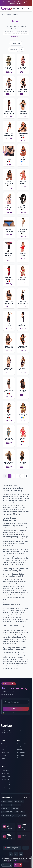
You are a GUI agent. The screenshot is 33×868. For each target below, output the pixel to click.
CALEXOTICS (16, 805)
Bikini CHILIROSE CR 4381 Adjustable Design (9, 207)
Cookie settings (6, 788)
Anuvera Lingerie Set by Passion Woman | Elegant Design (9, 183)
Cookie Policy (5, 773)
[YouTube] (21, 854)
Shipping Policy (6, 776)
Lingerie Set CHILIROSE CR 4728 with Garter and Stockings (9, 90)
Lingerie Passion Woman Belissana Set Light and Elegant (23, 159)
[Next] (22, 476)
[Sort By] (13, 49)
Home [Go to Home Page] (3, 14)
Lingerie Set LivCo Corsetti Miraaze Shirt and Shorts (9, 135)
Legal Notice (5, 770)
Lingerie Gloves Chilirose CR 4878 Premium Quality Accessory (23, 135)
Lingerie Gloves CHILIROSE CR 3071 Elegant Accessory (23, 207)
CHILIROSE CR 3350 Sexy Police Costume (9, 68)
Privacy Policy (5, 779)
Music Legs (23, 815)
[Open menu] (29, 8)
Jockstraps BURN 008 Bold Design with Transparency (9, 231)
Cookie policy (15, 860)
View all (27, 798)
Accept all (18, 865)
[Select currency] (26, 848)
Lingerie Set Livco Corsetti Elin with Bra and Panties (9, 347)
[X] (16, 854)
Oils (3, 750)
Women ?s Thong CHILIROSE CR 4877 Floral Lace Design (9, 159)
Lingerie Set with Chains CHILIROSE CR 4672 (9, 325)
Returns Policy (6, 782)
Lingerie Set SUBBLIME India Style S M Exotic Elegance (9, 439)
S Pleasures (15, 808)
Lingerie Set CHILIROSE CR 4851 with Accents (23, 325)
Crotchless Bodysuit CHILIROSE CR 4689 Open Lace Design (23, 113)
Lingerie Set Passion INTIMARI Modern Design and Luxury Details (23, 183)
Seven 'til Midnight (7, 815)
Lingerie (15, 14)
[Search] (14, 8)
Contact (20, 750)
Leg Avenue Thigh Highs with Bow (9, 255)
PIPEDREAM (6, 808)
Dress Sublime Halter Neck (9, 463)
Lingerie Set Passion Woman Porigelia (23, 279)
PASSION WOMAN (7, 801)
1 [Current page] (10, 476)
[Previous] (5, 476)
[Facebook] (11, 854)
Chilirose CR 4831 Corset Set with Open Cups (23, 347)
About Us (20, 747)
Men (3, 761)
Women (9, 14)
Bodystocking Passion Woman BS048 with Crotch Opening (23, 231)
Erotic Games (5, 753)
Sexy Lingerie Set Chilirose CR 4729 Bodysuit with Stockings (23, 90)
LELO (16, 815)
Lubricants (4, 747)
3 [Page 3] (18, 476)
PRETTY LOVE (19, 801)
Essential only (7, 865)
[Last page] (26, 476)
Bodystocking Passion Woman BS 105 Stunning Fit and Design (9, 391)
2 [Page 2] (14, 476)
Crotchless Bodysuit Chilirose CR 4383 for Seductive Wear (23, 439)
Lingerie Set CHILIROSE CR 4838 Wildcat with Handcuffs (9, 369)
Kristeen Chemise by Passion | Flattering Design (23, 369)
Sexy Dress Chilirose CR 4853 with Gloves (9, 279)
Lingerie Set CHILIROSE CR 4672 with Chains (23, 303)
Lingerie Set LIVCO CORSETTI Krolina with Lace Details (23, 391)
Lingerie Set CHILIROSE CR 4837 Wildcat (9, 113)
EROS (23, 812)
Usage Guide (21, 753)
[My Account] (18, 8)
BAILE (16, 812)
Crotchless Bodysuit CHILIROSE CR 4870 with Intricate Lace (23, 255)
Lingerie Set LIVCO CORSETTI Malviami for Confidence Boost (23, 463)
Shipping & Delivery (23, 744)
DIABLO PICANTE (7, 812)
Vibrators (4, 744)
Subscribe (16, 709)
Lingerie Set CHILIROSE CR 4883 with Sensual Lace (23, 68)
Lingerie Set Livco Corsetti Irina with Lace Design (9, 303)
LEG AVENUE (6, 805)
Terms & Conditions (7, 785)
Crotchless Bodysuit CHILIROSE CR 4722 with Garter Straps (9, 415)
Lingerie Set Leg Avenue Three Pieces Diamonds (23, 415)
